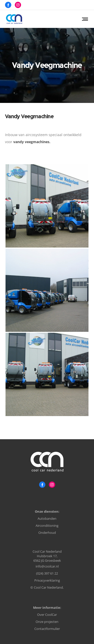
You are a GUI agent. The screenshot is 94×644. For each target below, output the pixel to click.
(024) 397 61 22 (47, 573)
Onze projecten (47, 622)
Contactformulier (47, 629)
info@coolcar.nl (47, 566)
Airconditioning (47, 526)
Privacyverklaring (47, 580)
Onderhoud (47, 533)
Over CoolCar (47, 615)
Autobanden (47, 518)
